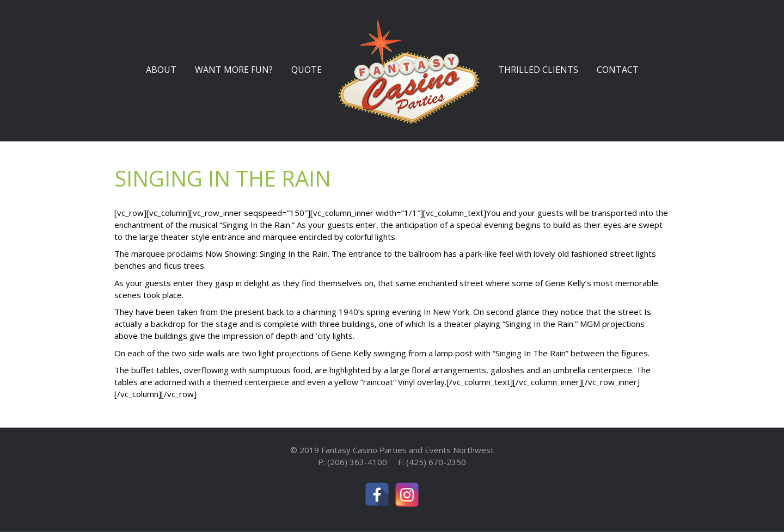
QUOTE (307, 70)
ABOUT (161, 70)
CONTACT (618, 70)
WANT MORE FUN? (234, 70)
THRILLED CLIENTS (538, 70)
